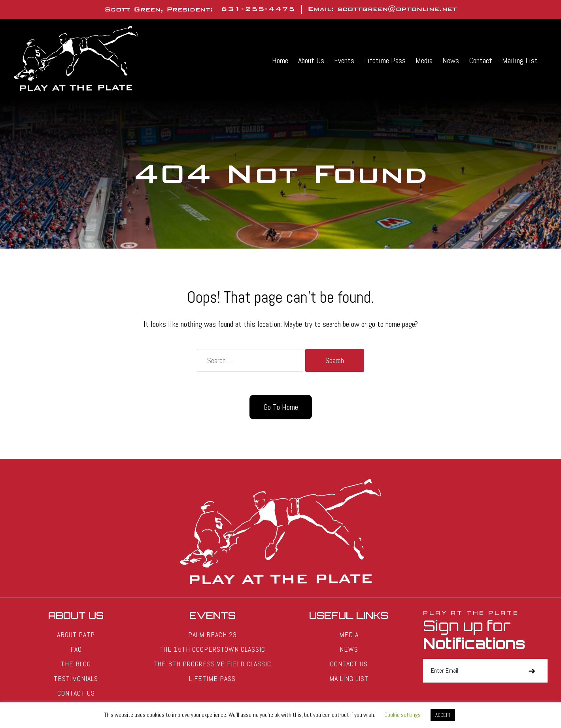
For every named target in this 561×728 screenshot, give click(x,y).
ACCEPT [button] (443, 715)
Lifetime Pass (385, 60)
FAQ (76, 649)
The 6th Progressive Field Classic (212, 664)
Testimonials (76, 678)
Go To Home (281, 407)
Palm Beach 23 (212, 635)
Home (280, 60)
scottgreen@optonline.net (397, 9)
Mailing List (520, 60)
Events (344, 60)
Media (424, 60)
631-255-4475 (258, 9)
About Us (311, 60)
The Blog (76, 664)
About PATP (76, 635)
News (451, 60)
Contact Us (76, 693)
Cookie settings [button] (402, 715)
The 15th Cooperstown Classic (212, 649)
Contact (481, 60)
